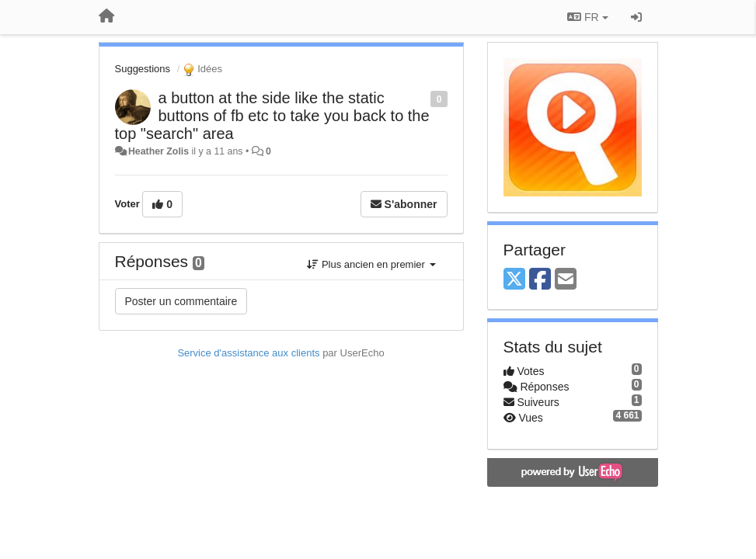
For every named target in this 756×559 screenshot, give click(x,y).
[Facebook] (540, 280)
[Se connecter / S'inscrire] (636, 17)
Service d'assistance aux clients (248, 353)
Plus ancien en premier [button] (371, 264)
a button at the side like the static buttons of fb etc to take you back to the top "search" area (272, 116)
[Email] (566, 280)
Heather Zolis (159, 151)
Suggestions (143, 69)
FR (587, 17)
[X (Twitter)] (514, 280)
